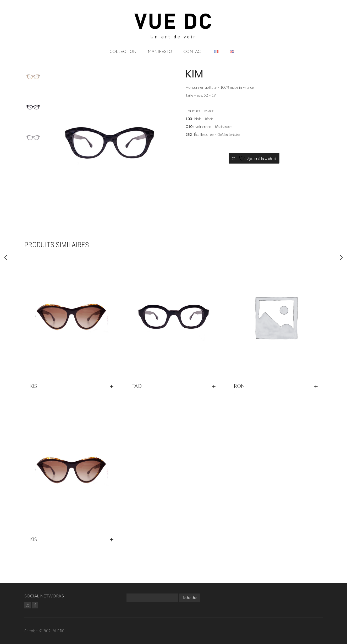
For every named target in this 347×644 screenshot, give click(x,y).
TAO (137, 386)
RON (239, 386)
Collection (123, 51)
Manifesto (160, 51)
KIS (33, 386)
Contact (193, 51)
